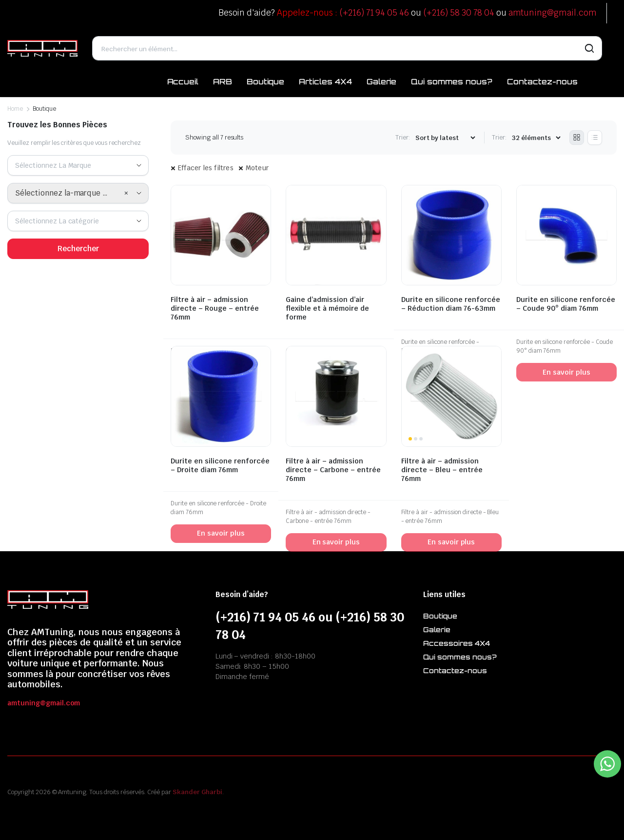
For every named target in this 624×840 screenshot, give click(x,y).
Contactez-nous (542, 81)
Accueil (183, 81)
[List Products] (595, 138)
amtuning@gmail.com (553, 13)
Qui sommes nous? (452, 81)
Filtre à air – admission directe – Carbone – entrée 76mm (333, 470)
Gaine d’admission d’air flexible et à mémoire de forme (327, 308)
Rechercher (78, 249)
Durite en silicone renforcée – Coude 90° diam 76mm (566, 304)
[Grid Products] (577, 138)
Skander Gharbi (197, 792)
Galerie (382, 81)
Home (15, 109)
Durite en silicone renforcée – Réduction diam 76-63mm (451, 304)
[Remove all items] (126, 193)
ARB (223, 81)
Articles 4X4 (325, 81)
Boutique (265, 81)
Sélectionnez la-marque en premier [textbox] (69, 193)
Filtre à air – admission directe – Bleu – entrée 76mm (442, 470)
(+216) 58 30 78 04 (458, 13)
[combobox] (78, 165)
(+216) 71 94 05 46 (374, 13)
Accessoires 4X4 (457, 643)
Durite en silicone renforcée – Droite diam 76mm (220, 465)
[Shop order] (445, 138)
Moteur (257, 168)
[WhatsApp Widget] (607, 764)
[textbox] (57, 165)
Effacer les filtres (206, 168)
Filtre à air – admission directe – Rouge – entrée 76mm (215, 308)
